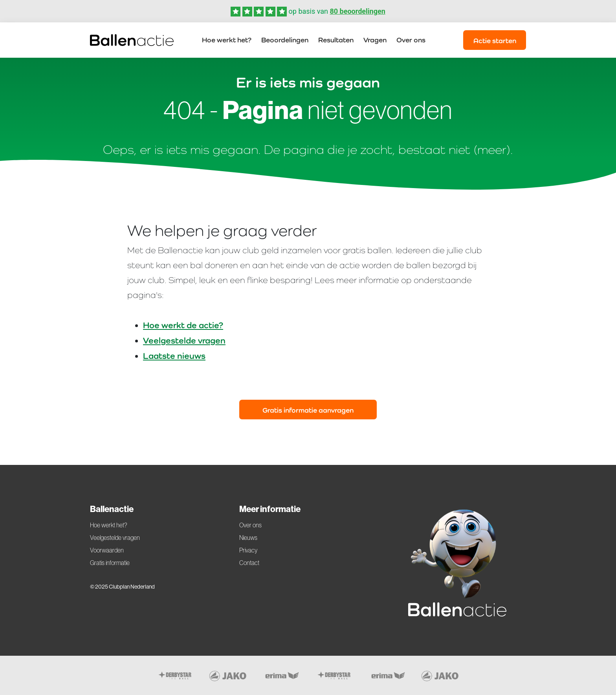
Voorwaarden (107, 550)
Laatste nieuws (174, 356)
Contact (249, 563)
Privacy (248, 550)
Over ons (411, 40)
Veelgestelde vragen (184, 340)
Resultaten (336, 40)
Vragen (375, 40)
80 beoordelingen (357, 11)
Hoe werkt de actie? (183, 325)
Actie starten (495, 41)
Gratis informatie (110, 563)
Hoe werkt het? (227, 40)
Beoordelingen (285, 40)
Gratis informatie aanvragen (308, 410)
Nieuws (248, 538)
